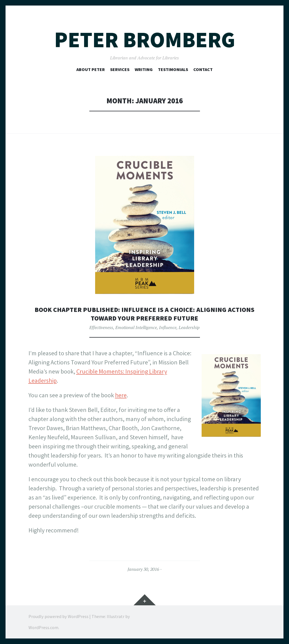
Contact (203, 69)
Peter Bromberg (145, 40)
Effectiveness (101, 327)
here (121, 395)
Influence (168, 327)
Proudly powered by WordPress (58, 616)
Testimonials (173, 69)
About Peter (91, 69)
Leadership (189, 327)
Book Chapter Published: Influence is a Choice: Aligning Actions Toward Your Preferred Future (144, 314)
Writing (144, 69)
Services (120, 69)
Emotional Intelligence (136, 327)
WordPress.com (43, 627)
